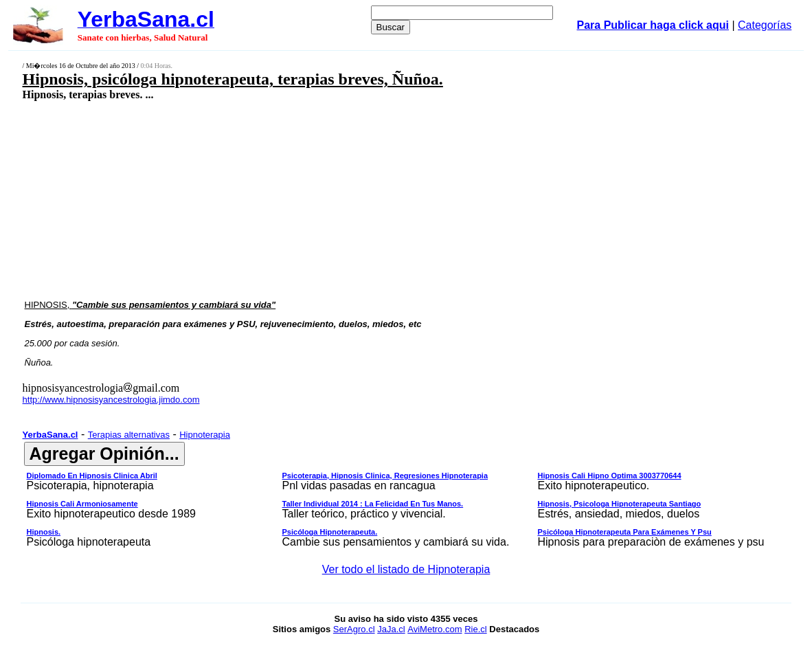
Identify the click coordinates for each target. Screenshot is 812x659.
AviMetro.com (435, 629)
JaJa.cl (391, 629)
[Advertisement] (335, 199)
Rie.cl (476, 629)
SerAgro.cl (354, 629)
